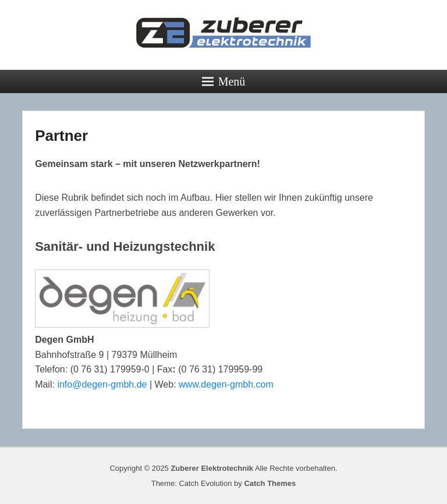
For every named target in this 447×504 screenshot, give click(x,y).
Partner (61, 136)
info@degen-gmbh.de (102, 384)
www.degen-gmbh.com (226, 384)
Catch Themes (270, 483)
